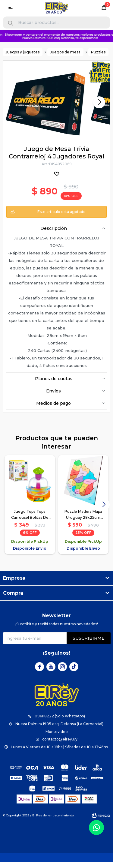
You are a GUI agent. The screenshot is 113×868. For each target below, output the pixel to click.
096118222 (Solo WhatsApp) (60, 716)
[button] (11, 23)
